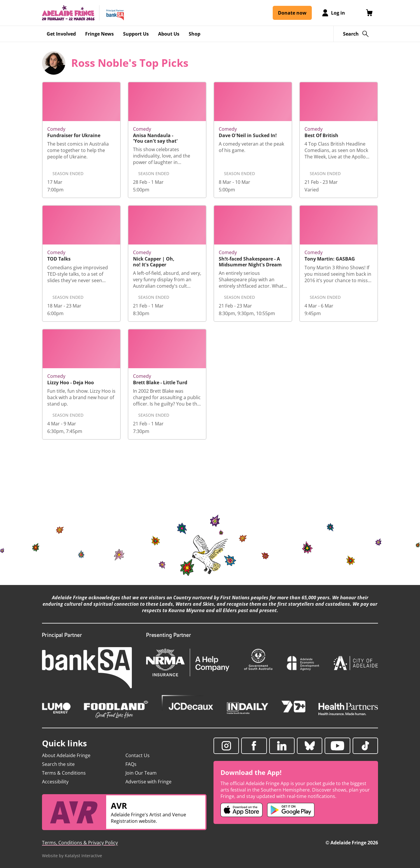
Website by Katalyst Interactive (72, 856)
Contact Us (138, 755)
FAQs (131, 764)
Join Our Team (141, 773)
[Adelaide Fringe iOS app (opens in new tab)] (242, 810)
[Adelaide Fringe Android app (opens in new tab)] (291, 810)
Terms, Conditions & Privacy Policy (80, 843)
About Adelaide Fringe (66, 755)
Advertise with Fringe (148, 782)
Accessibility (55, 782)
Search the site (58, 764)
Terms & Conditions (64, 773)
